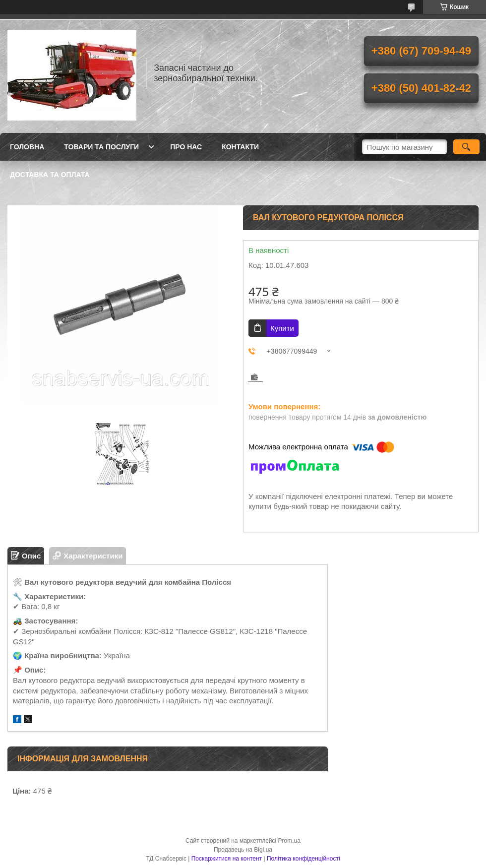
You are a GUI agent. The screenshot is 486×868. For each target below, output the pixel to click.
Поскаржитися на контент (227, 859)
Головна (27, 147)
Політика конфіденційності (304, 859)
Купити (282, 328)
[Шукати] (466, 147)
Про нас (186, 147)
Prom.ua (289, 841)
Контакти (240, 147)
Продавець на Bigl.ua (243, 850)
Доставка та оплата (50, 175)
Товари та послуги (101, 147)
